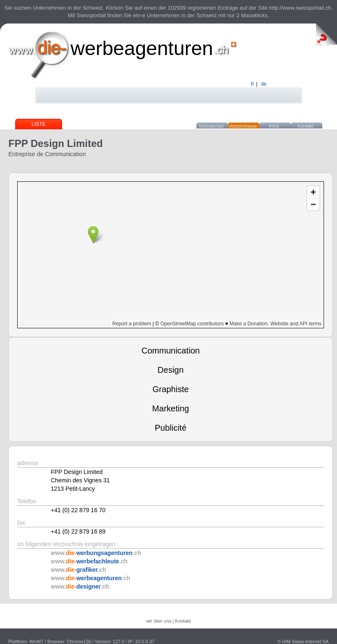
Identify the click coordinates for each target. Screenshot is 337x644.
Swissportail (211, 126)
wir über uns (159, 621)
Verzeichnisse (243, 126)
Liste (38, 124)
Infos (274, 126)
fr (252, 84)
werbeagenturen (142, 48)
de (264, 84)
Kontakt (305, 126)
